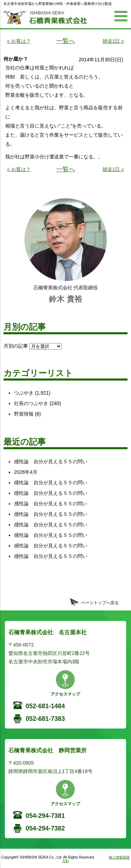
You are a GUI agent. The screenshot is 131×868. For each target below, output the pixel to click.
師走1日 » (113, 41)
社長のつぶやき (31, 403)
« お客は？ (19, 41)
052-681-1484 (45, 706)
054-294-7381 (45, 816)
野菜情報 (24, 414)
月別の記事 (16, 346)
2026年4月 (26, 472)
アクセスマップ (65, 694)
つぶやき (24, 393)
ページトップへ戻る (100, 603)
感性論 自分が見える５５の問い (51, 462)
